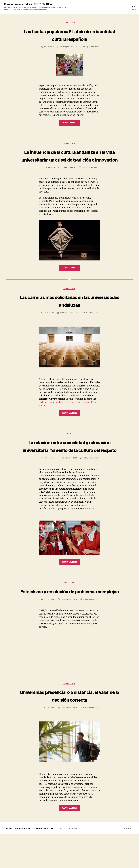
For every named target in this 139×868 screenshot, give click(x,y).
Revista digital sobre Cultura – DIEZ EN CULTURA (36, 862)
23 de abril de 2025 (69, 176)
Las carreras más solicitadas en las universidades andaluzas (70, 310)
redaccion (50, 48)
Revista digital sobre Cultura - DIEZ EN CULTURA (32, 4)
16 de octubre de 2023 (69, 322)
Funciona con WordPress (71, 862)
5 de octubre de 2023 (68, 475)
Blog (69, 443)
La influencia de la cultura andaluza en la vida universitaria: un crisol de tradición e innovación (70, 160)
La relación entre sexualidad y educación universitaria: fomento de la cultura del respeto (70, 459)
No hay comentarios (91, 48)
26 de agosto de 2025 (69, 48)
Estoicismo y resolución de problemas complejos (70, 612)
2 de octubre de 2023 (68, 625)
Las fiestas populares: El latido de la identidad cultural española (69, 35)
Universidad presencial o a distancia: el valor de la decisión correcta (70, 725)
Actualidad (69, 23)
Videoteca (70, 601)
